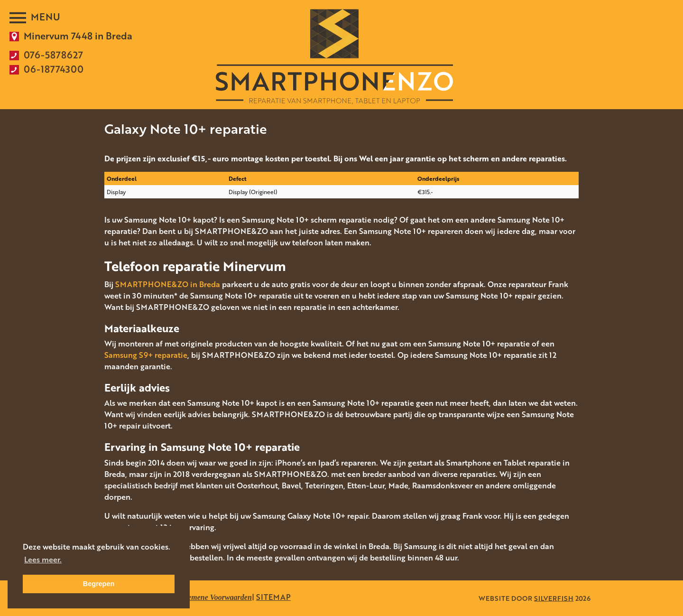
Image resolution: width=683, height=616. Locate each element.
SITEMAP (273, 597)
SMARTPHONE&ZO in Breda (168, 284)
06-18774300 (54, 69)
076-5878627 (53, 55)
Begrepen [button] (99, 584)
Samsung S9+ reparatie (146, 355)
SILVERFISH (554, 598)
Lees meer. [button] (43, 560)
